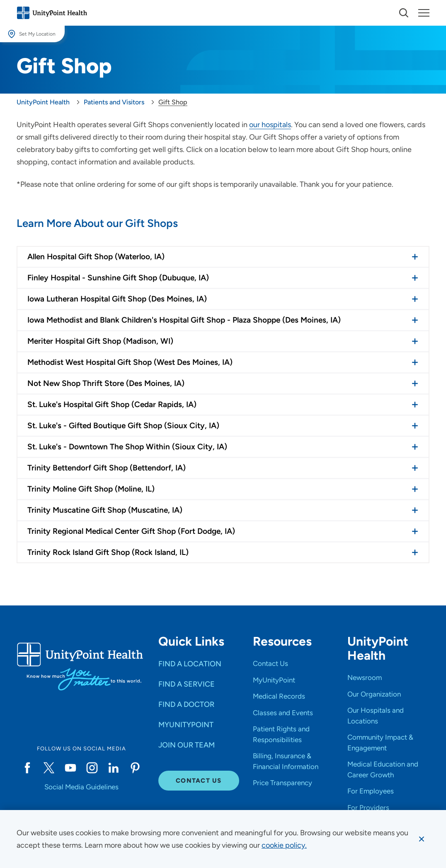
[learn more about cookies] (284, 845)
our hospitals (270, 125)
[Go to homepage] (52, 13)
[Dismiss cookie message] (422, 839)
